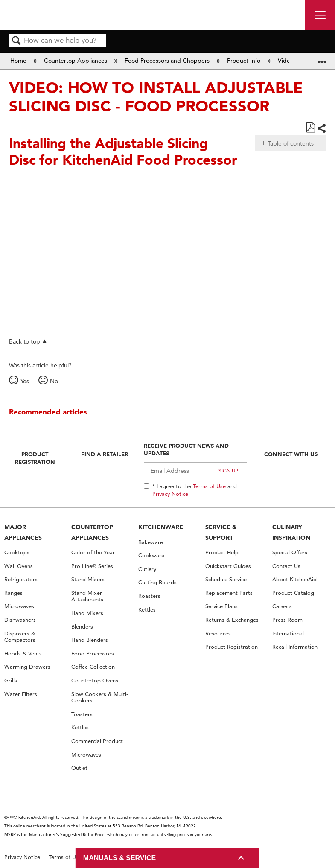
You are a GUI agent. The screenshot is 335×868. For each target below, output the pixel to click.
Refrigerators (21, 579)
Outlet (79, 768)
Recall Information (295, 647)
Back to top (25, 341)
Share (321, 128)
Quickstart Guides (228, 566)
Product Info (245, 61)
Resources (218, 634)
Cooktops (17, 552)
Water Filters (21, 694)
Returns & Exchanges (232, 620)
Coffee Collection (93, 667)
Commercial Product (97, 741)
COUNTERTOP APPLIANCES (92, 532)
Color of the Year (93, 552)
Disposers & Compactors (20, 637)
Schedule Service (226, 579)
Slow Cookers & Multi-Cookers (100, 698)
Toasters (82, 714)
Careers (282, 606)
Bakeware (151, 542)
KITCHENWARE (161, 527)
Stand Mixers (88, 579)
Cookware (151, 555)
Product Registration (35, 458)
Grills (11, 680)
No (54, 381)
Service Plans (221, 606)
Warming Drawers (27, 667)
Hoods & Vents (23, 654)
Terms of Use (209, 486)
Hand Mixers (87, 613)
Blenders (82, 627)
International (288, 634)
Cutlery (147, 569)
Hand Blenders (90, 640)
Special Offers (290, 552)
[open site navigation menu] (320, 15)
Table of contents (291, 143)
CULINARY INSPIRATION (291, 532)
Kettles (80, 727)
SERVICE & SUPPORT (221, 532)
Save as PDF (310, 128)
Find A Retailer (105, 454)
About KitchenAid (294, 579)
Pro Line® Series (92, 566)
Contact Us (286, 566)
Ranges (13, 593)
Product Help (222, 552)
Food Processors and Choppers (168, 61)
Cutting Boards (157, 582)
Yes (25, 381)
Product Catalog (293, 593)
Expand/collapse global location (322, 58)
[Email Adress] (195, 471)
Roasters (149, 596)
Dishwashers (20, 620)
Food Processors (93, 654)
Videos (288, 61)
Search (17, 41)
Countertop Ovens (95, 680)
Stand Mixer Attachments (87, 596)
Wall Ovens (19, 566)
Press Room (287, 620)
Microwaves (19, 606)
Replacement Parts (229, 593)
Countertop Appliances (76, 61)
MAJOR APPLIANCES (23, 532)
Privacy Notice (170, 494)
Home (19, 61)
